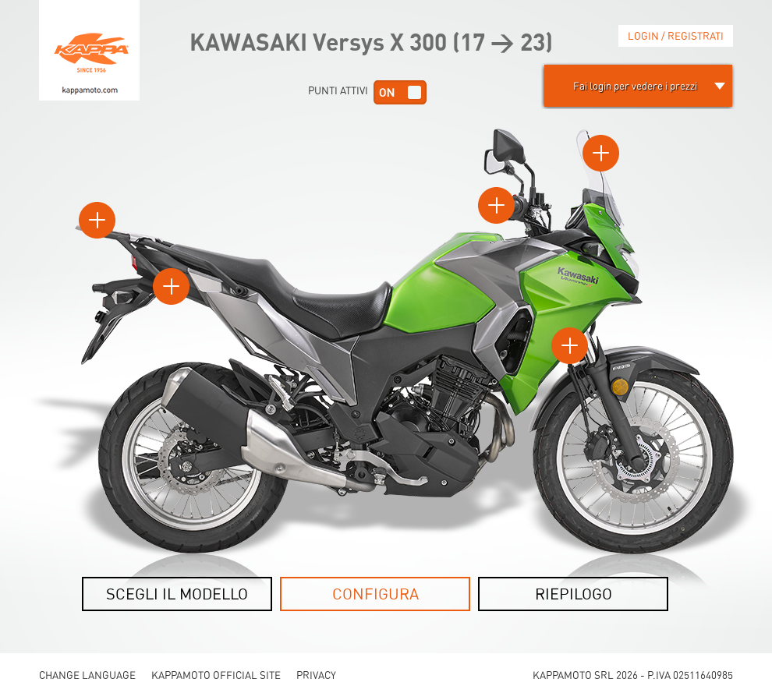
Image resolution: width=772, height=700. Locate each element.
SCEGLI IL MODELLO (177, 594)
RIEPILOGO (574, 594)
